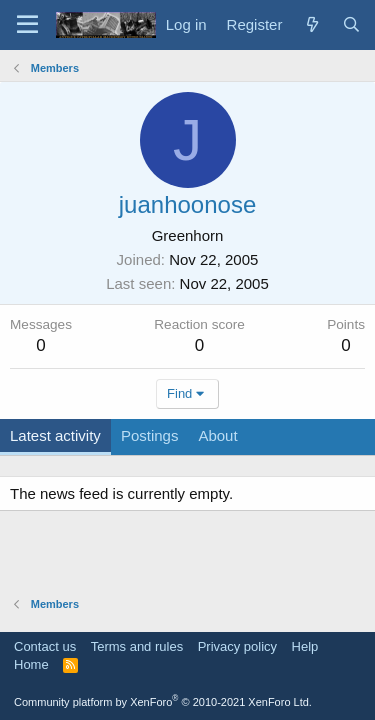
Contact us (45, 646)
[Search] (351, 24)
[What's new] (311, 24)
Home (31, 664)
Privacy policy (237, 646)
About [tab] (217, 435)
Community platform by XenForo (163, 702)
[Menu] (27, 25)
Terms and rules (137, 646)
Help (305, 646)
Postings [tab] (150, 435)
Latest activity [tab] (55, 435)
